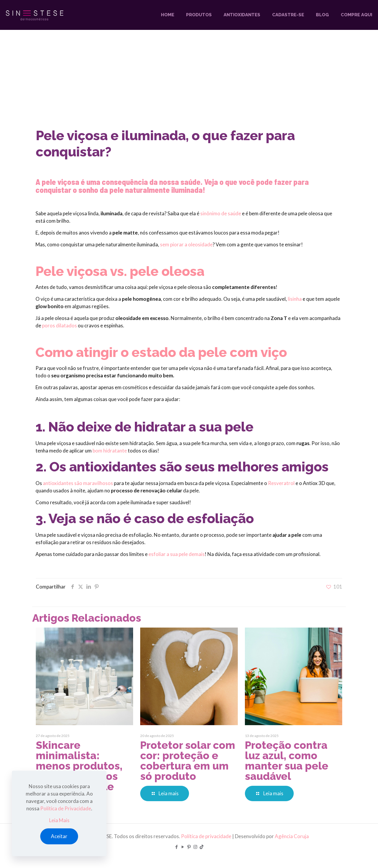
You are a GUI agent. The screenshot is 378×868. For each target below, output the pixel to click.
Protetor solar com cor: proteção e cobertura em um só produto (188, 761)
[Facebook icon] (177, 847)
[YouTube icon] (183, 847)
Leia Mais (59, 820)
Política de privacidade (206, 836)
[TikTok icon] (202, 847)
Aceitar (59, 836)
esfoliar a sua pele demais (177, 554)
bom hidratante (110, 451)
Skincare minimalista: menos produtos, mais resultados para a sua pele (79, 766)
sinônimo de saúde (221, 213)
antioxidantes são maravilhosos (78, 483)
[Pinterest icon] (189, 847)
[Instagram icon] (195, 847)
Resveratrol (281, 483)
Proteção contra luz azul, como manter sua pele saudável (287, 761)
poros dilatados (59, 325)
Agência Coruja (292, 836)
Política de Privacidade (66, 808)
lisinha (295, 299)
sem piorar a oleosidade (186, 244)
